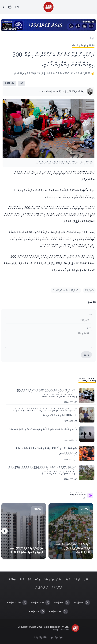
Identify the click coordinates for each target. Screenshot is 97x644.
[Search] (3, 7)
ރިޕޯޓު (37, 579)
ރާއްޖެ (86, 579)
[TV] (10, 7)
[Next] (4, 531)
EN (17, 7)
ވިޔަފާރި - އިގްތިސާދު (53, 579)
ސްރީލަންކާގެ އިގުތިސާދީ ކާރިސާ (66, 290)
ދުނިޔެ (68, 579)
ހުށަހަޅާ (86, 355)
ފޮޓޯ (29, 579)
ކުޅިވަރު (77, 579)
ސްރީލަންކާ (89, 290)
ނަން (91, 314)
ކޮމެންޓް (89, 327)
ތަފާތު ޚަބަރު (57, 587)
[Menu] (94, 7)
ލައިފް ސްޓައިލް (41, 587)
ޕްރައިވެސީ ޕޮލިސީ (57, 637)
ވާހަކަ (22, 579)
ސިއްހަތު (12, 579)
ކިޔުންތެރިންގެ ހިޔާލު (41, 637)
